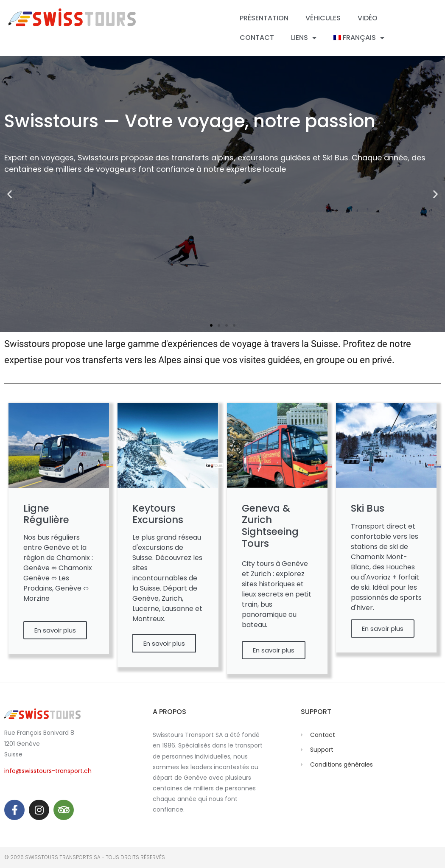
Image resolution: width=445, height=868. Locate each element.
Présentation (264, 18)
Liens (304, 38)
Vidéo (368, 18)
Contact (257, 38)
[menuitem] (359, 38)
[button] (10, 194)
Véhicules (323, 18)
